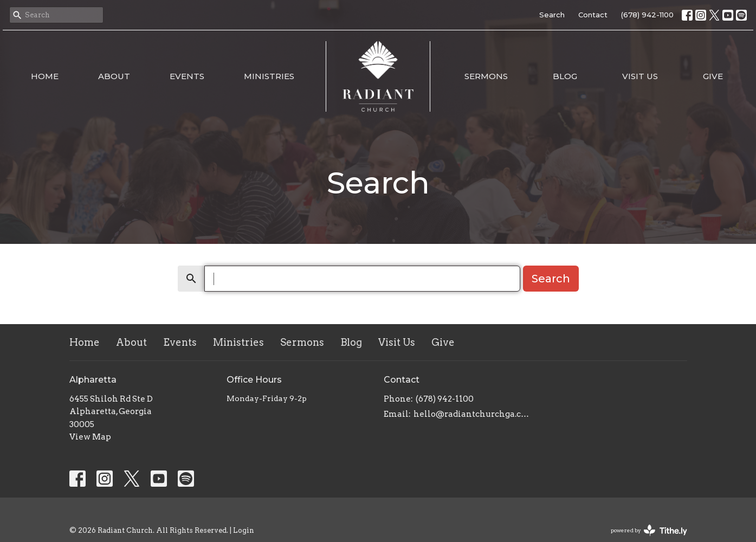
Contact (593, 15)
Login (244, 530)
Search (552, 15)
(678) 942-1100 (647, 15)
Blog (565, 76)
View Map (90, 437)
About (114, 76)
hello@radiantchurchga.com (472, 414)
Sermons (486, 76)
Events (187, 76)
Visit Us (640, 76)
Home (45, 76)
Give (713, 76)
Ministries (269, 76)
